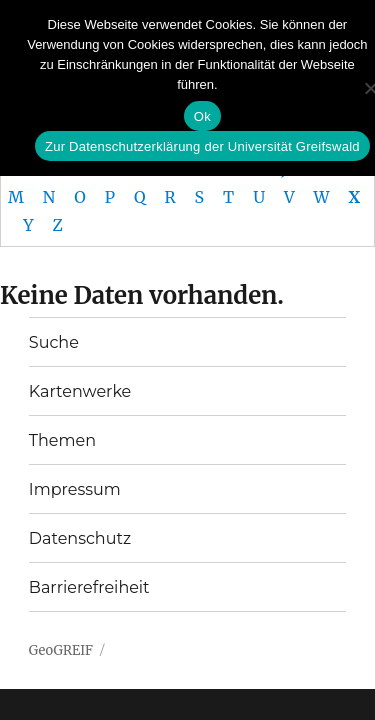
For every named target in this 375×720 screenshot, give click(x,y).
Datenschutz (80, 538)
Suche (54, 342)
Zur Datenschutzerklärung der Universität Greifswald (202, 146)
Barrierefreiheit (89, 587)
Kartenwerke (80, 391)
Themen (62, 440)
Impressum (75, 489)
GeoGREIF (61, 650)
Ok (202, 116)
